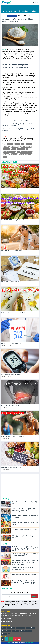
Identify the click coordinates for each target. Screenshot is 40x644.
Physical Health (21, 628)
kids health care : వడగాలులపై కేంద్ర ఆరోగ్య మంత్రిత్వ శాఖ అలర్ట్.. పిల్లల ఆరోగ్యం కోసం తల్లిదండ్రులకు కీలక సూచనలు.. (24, 549)
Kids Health (15, 631)
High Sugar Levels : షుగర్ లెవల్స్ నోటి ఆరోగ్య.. (12, 282)
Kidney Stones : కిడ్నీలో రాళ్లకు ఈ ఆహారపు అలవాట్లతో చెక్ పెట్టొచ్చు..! (25, 537)
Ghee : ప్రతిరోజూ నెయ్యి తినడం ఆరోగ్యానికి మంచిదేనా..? (24, 530)
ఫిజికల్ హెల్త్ (17, 11)
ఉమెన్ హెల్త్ (33, 11)
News (10, 643)
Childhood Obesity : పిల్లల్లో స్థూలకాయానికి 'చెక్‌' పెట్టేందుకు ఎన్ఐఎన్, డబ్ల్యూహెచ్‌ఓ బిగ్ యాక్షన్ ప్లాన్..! (24, 582)
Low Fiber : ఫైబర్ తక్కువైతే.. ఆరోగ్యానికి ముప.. (11, 467)
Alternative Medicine (26, 631)
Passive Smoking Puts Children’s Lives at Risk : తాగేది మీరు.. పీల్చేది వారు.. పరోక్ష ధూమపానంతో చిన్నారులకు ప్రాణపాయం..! (25, 563)
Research (4, 634)
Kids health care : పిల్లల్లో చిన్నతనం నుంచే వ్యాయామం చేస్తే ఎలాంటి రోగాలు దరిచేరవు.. (25, 555)
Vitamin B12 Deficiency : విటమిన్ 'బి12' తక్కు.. (12, 344)
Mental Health (31, 628)
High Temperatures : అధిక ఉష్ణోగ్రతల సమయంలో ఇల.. (13, 220)
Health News (11, 628)
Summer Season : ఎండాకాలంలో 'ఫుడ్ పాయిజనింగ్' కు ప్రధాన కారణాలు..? (25, 517)
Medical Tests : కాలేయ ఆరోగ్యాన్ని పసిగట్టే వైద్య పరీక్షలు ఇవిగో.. (25, 503)
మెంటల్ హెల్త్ (25, 11)
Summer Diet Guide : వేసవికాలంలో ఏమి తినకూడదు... (13, 189)
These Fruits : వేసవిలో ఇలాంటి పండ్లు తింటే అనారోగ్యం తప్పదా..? (25, 524)
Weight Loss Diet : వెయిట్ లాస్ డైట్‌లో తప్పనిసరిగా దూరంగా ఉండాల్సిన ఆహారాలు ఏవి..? (24, 510)
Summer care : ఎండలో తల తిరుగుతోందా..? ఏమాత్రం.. (13, 251)
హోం (3, 11)
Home (4, 628)
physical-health (12, 16)
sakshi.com (30, 643)
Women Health (6, 631)
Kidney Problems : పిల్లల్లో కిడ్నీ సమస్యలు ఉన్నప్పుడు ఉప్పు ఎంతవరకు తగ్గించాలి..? (24, 575)
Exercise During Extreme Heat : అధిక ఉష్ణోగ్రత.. (13, 436)
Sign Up (34, 596)
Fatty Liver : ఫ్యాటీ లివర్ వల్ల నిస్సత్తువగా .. (10, 405)
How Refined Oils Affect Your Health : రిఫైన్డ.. (14, 313)
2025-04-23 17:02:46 (24, 16)
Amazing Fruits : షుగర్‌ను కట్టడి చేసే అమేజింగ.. (12, 375)
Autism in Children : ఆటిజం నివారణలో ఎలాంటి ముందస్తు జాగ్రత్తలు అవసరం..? (24, 569)
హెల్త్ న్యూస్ (9, 11)
